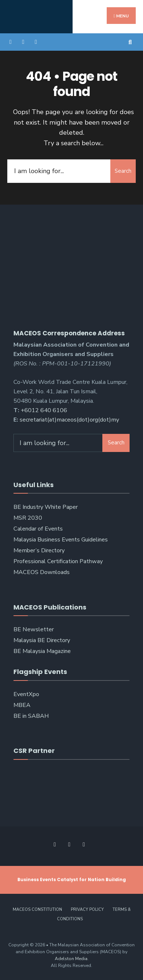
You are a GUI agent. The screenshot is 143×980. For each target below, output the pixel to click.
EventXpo (26, 694)
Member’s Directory (39, 550)
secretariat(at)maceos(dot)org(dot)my (69, 420)
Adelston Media (71, 959)
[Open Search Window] (131, 42)
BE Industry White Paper (46, 507)
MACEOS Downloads (42, 572)
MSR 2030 (28, 518)
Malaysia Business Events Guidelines (61, 540)
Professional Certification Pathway (58, 561)
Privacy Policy (87, 910)
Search (123, 171)
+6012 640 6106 (44, 410)
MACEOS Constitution (37, 910)
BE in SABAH (31, 716)
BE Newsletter (34, 629)
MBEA (22, 705)
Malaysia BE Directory (42, 640)
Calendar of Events (38, 529)
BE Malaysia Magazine (42, 651)
